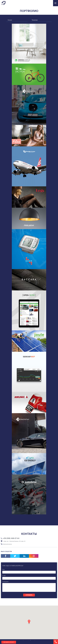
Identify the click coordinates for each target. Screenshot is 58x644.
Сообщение (5, 582)
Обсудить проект (9, 642)
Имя (3, 569)
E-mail (4, 576)
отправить (29, 595)
